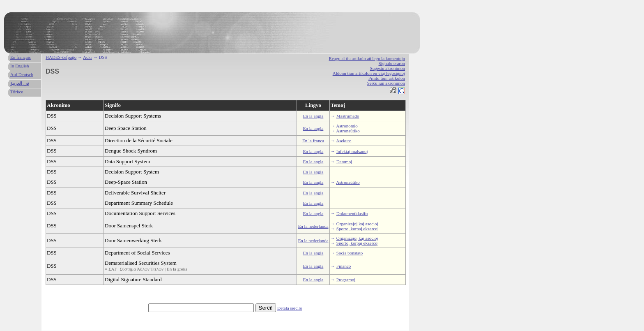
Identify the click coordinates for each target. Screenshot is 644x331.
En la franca (313, 141)
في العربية (20, 83)
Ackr (87, 57)
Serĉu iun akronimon (386, 83)
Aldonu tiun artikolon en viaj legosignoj (369, 73)
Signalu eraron (392, 63)
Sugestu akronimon (388, 68)
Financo (344, 266)
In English (20, 66)
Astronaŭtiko (348, 131)
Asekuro (344, 141)
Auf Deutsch (22, 74)
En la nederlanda (313, 226)
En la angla (313, 116)
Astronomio (347, 126)
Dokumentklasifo (352, 213)
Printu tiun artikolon (387, 78)
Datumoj (344, 162)
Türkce (17, 92)
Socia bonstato (350, 253)
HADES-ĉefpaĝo (61, 57)
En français (21, 57)
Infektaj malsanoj (352, 151)
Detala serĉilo (290, 308)
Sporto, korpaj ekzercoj (358, 229)
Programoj (346, 280)
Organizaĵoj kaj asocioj (357, 224)
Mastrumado (348, 116)
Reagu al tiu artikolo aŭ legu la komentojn (367, 58)
